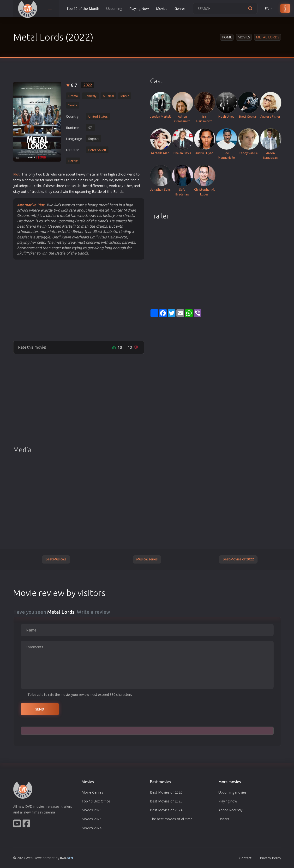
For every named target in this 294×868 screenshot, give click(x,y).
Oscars (224, 819)
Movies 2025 (92, 819)
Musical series (147, 559)
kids (46, 174)
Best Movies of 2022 (238, 559)
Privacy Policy (270, 858)
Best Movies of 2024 (166, 810)
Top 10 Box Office (96, 801)
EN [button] (269, 9)
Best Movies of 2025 (166, 801)
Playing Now (139, 9)
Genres (180, 9)
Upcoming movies (232, 792)
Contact (245, 858)
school (121, 174)
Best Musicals (56, 559)
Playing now (228, 801)
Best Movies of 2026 (166, 792)
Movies (162, 9)
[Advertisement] (79, 300)
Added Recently (230, 810)
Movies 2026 (92, 810)
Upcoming (114, 9)
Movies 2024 (92, 828)
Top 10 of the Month (83, 9)
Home (227, 37)
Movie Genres (92, 792)
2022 (88, 85)
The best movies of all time (171, 819)
